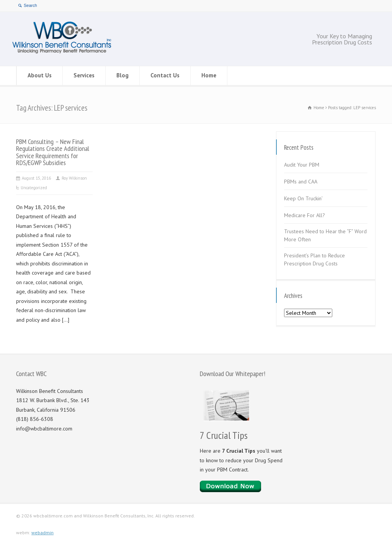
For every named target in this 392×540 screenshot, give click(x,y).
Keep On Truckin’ (303, 198)
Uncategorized (34, 188)
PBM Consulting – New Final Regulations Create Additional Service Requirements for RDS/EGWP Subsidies (53, 152)
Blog (122, 75)
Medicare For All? (305, 215)
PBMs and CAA (301, 182)
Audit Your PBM (302, 165)
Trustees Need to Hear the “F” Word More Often (325, 235)
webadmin (42, 533)
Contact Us (165, 75)
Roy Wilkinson (74, 178)
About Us (40, 75)
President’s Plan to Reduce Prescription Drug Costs (314, 259)
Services (84, 75)
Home (209, 75)
